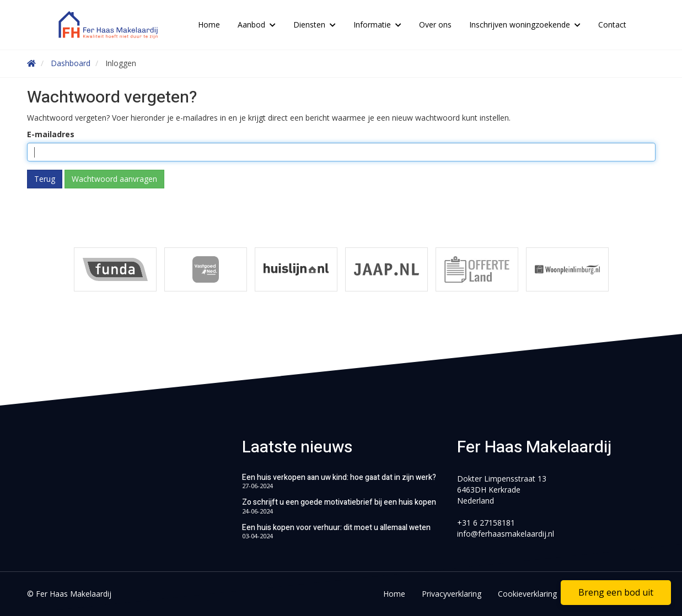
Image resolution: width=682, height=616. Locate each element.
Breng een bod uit (616, 592)
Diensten (315, 25)
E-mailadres (51, 134)
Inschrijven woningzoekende (525, 25)
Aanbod (257, 25)
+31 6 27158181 (486, 523)
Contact (612, 25)
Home (209, 25)
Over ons (435, 25)
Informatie (377, 25)
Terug (45, 179)
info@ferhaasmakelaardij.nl (506, 534)
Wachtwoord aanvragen (114, 179)
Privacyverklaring (452, 594)
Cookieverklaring (527, 594)
